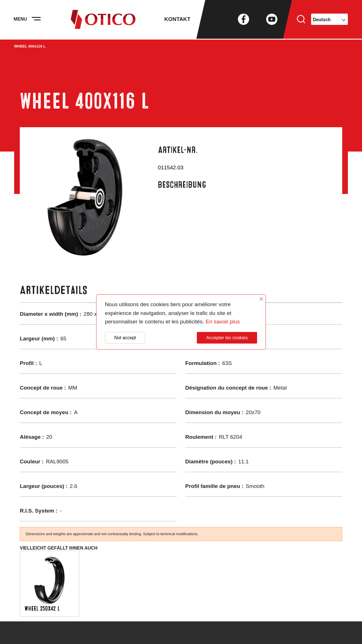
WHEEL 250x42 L (42, 609)
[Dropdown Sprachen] (329, 20)
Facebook (244, 20)
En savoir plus (223, 322)
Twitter (258, 20)
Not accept (125, 338)
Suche (301, 20)
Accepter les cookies (227, 338)
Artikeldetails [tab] (54, 290)
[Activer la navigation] (37, 20)
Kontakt (177, 20)
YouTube (272, 20)
